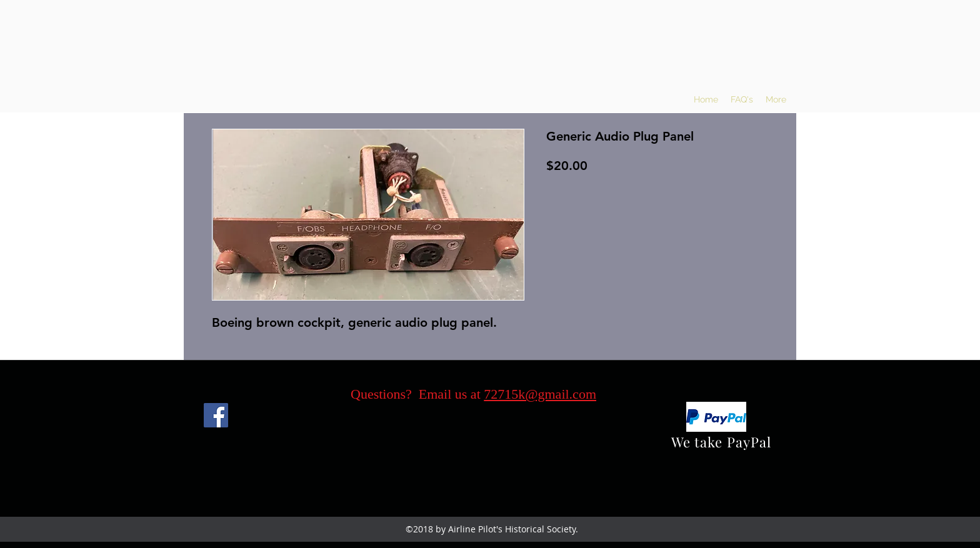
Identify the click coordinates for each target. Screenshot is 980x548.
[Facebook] (216, 415)
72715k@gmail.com (540, 394)
